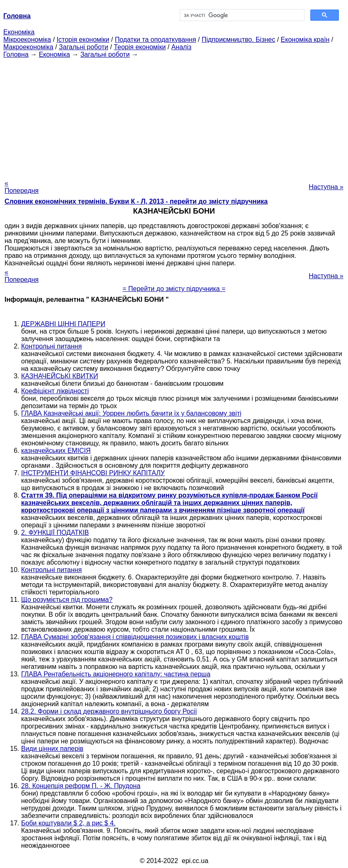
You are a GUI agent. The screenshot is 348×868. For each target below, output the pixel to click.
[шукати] (241, 15)
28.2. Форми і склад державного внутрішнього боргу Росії (109, 711)
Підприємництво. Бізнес (239, 40)
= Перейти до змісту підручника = (174, 289)
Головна (16, 54)
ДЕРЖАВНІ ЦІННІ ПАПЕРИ (63, 324)
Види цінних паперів (52, 749)
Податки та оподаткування (155, 40)
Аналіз (181, 47)
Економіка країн (305, 40)
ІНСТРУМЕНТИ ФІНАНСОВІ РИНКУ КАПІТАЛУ (93, 473)
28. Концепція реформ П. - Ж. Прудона (81, 786)
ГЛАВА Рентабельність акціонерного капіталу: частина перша (116, 674)
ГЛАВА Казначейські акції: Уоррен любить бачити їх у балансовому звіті (131, 413)
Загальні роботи (83, 47)
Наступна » (326, 187)
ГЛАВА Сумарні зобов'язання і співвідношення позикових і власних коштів (135, 637)
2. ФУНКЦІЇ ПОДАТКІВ (55, 533)
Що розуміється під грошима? (67, 600)
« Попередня (22, 187)
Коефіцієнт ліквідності (55, 391)
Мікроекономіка (27, 40)
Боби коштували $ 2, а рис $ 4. (68, 823)
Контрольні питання (51, 346)
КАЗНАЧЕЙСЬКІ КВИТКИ (60, 376)
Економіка (19, 32)
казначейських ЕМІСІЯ (56, 451)
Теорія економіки (140, 47)
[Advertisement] (174, 116)
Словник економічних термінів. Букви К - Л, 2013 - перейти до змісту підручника (136, 201)
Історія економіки (83, 40)
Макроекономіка (28, 47)
